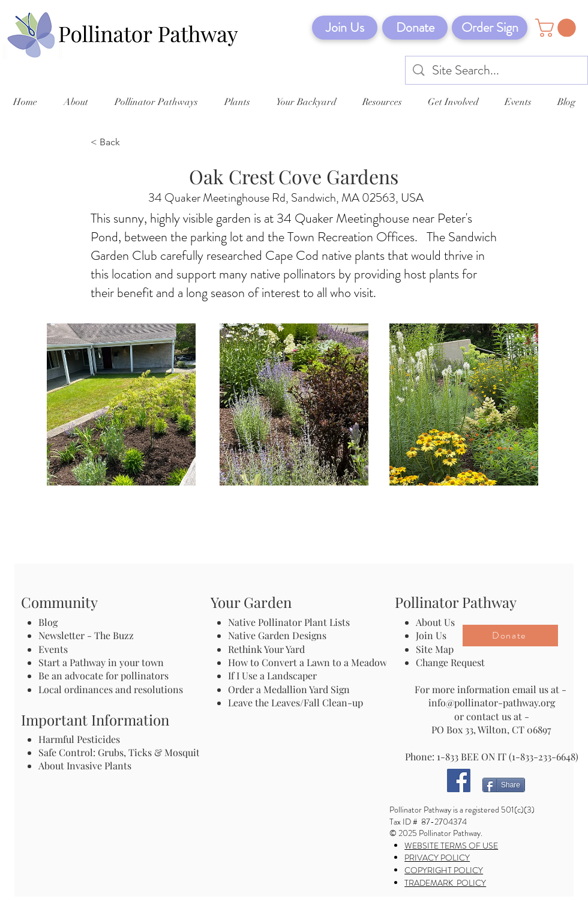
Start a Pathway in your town (101, 662)
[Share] (504, 785)
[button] (558, 28)
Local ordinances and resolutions (111, 689)
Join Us (431, 635)
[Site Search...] (497, 71)
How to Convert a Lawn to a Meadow (307, 662)
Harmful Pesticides (79, 739)
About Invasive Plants (85, 765)
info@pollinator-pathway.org (492, 702)
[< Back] (130, 143)
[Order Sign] (490, 28)
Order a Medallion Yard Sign (289, 689)
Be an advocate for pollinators (103, 675)
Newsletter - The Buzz (86, 635)
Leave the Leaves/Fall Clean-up (295, 702)
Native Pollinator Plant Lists (289, 622)
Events (53, 649)
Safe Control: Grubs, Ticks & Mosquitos (124, 752)
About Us (435, 622)
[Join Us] (345, 28)
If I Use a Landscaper (272, 675)
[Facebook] (459, 780)
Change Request (450, 662)
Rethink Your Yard (266, 649)
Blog (50, 622)
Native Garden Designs (277, 635)
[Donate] (415, 28)
